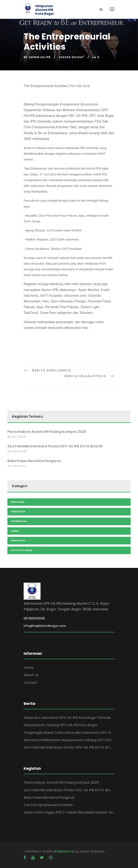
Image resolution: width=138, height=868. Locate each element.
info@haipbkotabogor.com (45, 626)
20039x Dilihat (71, 57)
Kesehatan (18, 511)
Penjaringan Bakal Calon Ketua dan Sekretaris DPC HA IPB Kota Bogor (81, 733)
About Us (31, 675)
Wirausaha (18, 540)
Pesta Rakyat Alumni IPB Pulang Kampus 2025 (47, 432)
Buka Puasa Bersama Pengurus (34, 461)
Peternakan (19, 521)
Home (29, 668)
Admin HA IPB (40, 57)
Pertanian (18, 502)
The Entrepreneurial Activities (48, 805)
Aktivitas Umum (22, 550)
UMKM (15, 531)
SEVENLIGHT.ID (64, 851)
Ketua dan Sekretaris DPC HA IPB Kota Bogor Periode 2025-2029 (76, 718)
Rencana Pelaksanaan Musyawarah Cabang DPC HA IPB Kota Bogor (80, 740)
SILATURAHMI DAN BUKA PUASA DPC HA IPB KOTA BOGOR (55, 446)
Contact (31, 683)
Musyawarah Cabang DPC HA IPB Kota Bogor (61, 725)
